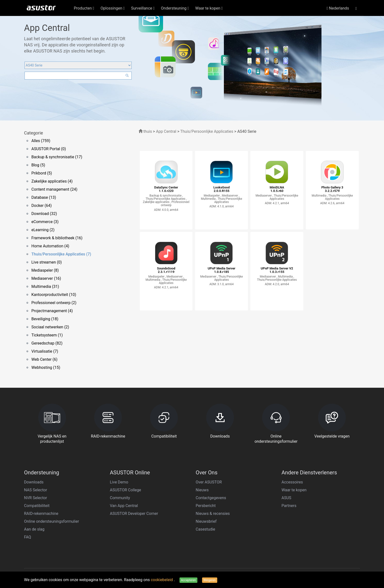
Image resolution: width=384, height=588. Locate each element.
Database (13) (44, 197)
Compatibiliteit (37, 506)
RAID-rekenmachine (41, 514)
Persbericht (206, 506)
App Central (166, 131)
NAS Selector (36, 490)
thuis (145, 131)
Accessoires (292, 482)
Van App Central (124, 506)
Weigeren (210, 580)
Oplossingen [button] (113, 8)
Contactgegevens (211, 498)
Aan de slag (34, 529)
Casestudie (205, 529)
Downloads (34, 482)
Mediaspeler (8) (45, 270)
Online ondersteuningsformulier (51, 521)
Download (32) (44, 214)
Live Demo (119, 482)
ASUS (286, 498)
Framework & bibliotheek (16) (57, 238)
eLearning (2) (43, 230)
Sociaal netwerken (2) (50, 327)
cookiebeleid (162, 580)
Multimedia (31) (45, 287)
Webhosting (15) (46, 367)
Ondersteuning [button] (175, 8)
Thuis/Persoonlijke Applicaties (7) (61, 254)
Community (120, 498)
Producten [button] (84, 8)
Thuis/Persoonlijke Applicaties (207, 131)
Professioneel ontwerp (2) (54, 303)
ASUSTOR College (125, 490)
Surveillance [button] (143, 8)
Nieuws (202, 490)
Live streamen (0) (47, 262)
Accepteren (188, 580)
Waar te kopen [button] (209, 8)
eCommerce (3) (45, 222)
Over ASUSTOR (209, 482)
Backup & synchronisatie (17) (57, 157)
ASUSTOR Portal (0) (49, 149)
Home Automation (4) (50, 246)
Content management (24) (54, 189)
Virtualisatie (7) (45, 351)
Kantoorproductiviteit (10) (54, 295)
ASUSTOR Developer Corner (134, 514)
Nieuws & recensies (213, 514)
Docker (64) (42, 206)
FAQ (28, 537)
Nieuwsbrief (206, 521)
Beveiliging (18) (45, 319)
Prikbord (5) (42, 173)
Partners (289, 506)
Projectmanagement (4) (52, 311)
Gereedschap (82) (47, 343)
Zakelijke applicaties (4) (52, 181)
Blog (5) (38, 165)
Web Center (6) (44, 359)
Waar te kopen (294, 490)
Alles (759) (41, 141)
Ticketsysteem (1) (47, 335)
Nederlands (338, 8)
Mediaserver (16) (46, 278)
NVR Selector (36, 498)
